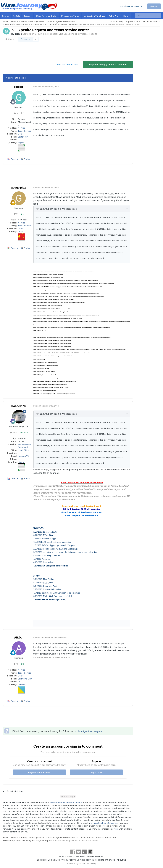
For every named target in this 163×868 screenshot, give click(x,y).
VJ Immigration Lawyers (88, 731)
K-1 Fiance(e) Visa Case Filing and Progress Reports (71, 34)
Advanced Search (151, 21)
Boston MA (23, 137)
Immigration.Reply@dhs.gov (104, 823)
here (116, 829)
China (21, 231)
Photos (27, 159)
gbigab (18, 34)
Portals (16, 16)
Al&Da (18, 637)
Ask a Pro (114, 16)
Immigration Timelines (94, 16)
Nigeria (21, 143)
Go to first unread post (67, 65)
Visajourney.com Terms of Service (66, 802)
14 (16, 113)
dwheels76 (18, 406)
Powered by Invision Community (82, 864)
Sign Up (154, 6)
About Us (121, 860)
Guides (28, 16)
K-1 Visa (22, 128)
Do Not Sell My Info (86, 860)
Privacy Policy (68, 860)
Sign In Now (96, 772)
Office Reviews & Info (47, 16)
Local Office (24, 450)
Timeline (14, 159)
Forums (6, 16)
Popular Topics (133, 21)
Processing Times (70, 16)
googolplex (18, 188)
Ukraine (21, 685)
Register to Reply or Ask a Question (108, 65)
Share (10, 39)
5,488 (24, 432)
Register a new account (39, 772)
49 (16, 664)
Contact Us (53, 860)
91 (16, 214)
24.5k (14, 432)
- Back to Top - (68, 796)
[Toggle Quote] (38, 209)
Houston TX (23, 456)
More (126, 16)
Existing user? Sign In (132, 6)
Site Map (41, 860)
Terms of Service (106, 860)
